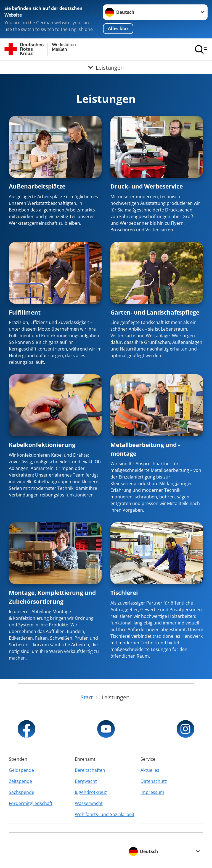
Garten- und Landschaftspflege (155, 312)
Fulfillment (25, 312)
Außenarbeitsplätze (37, 186)
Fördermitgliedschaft (31, 803)
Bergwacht (86, 781)
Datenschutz (154, 781)
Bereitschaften (90, 770)
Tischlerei (124, 593)
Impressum (152, 792)
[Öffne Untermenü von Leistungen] (106, 67)
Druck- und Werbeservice (147, 186)
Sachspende (22, 792)
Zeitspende (20, 781)
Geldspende (21, 770)
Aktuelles (150, 770)
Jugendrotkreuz (91, 792)
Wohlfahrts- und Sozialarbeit (105, 814)
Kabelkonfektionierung (42, 445)
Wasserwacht (89, 803)
